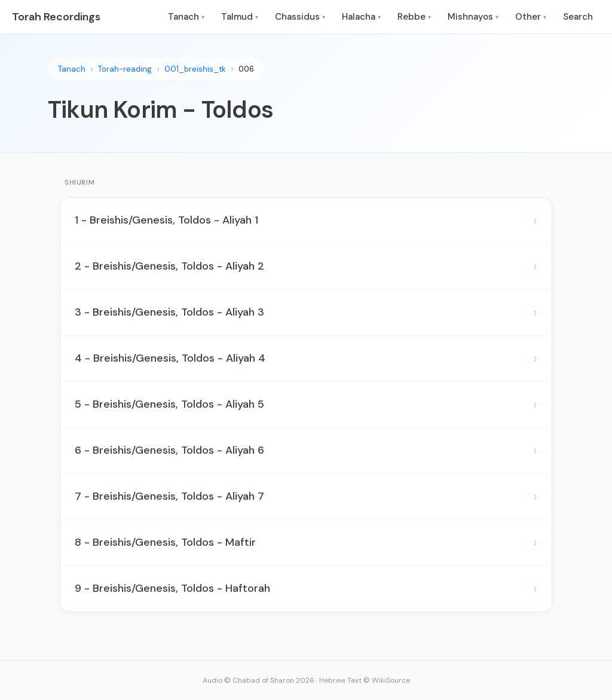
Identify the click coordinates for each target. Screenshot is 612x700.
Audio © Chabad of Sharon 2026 (258, 680)
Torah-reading (125, 69)
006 (246, 69)
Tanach (186, 17)
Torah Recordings (56, 17)
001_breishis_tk (195, 69)
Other (531, 17)
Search (578, 17)
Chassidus (300, 17)
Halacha (361, 17)
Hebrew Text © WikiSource (365, 680)
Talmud (240, 17)
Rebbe (414, 17)
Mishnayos (473, 17)
